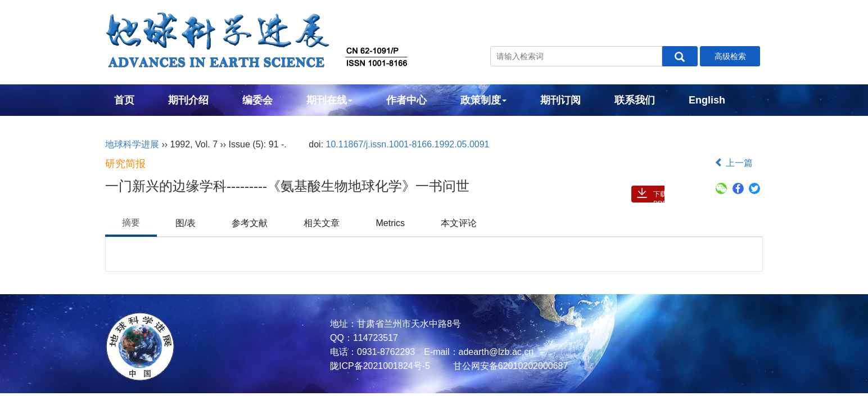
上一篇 (734, 163)
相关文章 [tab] (322, 223)
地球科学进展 (132, 144)
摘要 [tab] (131, 222)
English (707, 100)
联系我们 (635, 100)
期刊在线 (329, 100)
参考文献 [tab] (250, 223)
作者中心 (406, 100)
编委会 (257, 100)
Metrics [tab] (390, 223)
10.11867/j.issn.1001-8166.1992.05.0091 (408, 144)
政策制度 (483, 100)
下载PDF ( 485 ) (660, 196)
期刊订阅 (560, 100)
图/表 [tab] (186, 223)
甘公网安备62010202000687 (509, 366)
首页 (124, 100)
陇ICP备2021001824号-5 (380, 366)
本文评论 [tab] (459, 223)
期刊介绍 (188, 100)
